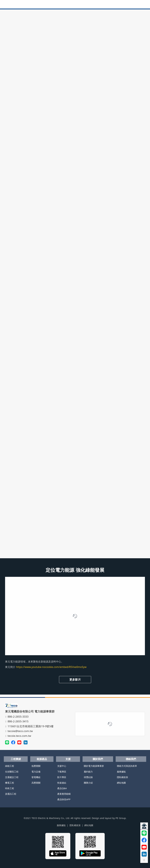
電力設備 (36, 772)
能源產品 (42, 759)
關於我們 (98, 759)
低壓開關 (36, 766)
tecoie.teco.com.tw (19, 736)
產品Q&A (62, 788)
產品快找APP (64, 799)
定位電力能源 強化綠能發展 (75, 570)
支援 (68, 759)
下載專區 (62, 772)
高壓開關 (36, 783)
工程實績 (16, 759)
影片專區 (62, 777)
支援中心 (62, 766)
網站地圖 (121, 783)
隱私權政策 (122, 777)
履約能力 (88, 772)
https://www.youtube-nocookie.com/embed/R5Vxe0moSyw (51, 667)
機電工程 (10, 783)
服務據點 (121, 772)
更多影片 (75, 679)
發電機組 (36, 777)
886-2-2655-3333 (17, 717)
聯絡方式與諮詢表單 (127, 766)
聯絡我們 (131, 759)
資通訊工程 (11, 794)
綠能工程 (10, 766)
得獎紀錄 (88, 777)
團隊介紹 (88, 783)
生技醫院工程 (12, 772)
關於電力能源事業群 (94, 766)
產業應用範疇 (64, 794)
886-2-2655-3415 (17, 721)
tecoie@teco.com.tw (19, 731)
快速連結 (62, 783)
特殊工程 (10, 788)
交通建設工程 (12, 777)
